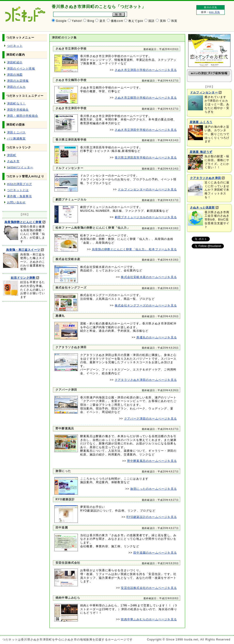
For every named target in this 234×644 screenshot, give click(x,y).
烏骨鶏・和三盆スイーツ (23, 250)
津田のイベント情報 (21, 69)
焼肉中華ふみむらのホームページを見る (149, 619)
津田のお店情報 (18, 81)
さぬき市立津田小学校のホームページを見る (146, 70)
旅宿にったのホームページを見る (154, 489)
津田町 (12, 155)
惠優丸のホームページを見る (157, 337)
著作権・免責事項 (20, 196)
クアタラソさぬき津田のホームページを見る (146, 380)
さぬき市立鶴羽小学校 (71, 80)
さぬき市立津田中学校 (71, 108)
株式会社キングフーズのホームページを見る (146, 305)
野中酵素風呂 (65, 428)
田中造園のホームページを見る (155, 553)
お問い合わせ (16, 202)
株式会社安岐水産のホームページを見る (149, 277)
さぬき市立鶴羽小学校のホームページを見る (146, 98)
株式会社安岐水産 (68, 259)
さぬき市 (13, 161)
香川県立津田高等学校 (71, 140)
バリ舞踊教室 (16, 139)
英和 (163, 21)
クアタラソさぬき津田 (71, 347)
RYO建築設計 (65, 499)
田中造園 (62, 528)
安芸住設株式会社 (68, 563)
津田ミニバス (16, 132)
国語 (151, 21)
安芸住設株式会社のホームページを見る (149, 588)
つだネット (15, 46)
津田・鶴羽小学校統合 (23, 116)
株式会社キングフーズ (71, 288)
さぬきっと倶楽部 (202, 208)
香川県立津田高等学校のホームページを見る (146, 158)
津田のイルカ (16, 87)
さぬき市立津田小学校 (71, 49)
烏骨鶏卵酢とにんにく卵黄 (23, 222)
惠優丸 (60, 316)
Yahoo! (77, 21)
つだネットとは (18, 190)
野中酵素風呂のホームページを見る (152, 461)
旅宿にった (63, 471)
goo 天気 (214, 12)
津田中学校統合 (18, 110)
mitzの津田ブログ (20, 184)
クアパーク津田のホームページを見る (151, 419)
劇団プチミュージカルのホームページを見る (146, 217)
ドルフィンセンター (69, 168)
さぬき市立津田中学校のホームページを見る (146, 130)
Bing (91, 21)
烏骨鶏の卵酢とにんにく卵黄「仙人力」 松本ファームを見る (134, 249)
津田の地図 (15, 75)
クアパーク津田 (66, 390)
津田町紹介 (15, 62)
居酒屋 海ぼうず (201, 152)
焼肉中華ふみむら (68, 598)
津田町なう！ (16, 104)
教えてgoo (136, 21)
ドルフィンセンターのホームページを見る (147, 189)
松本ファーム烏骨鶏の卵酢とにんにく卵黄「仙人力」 (93, 228)
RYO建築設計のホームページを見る (152, 517)
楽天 (103, 21)
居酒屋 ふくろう (201, 122)
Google (61, 21)
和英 (174, 21)
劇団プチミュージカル (71, 200)
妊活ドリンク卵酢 (23, 278)
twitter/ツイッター (20, 167)
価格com (117, 21)
